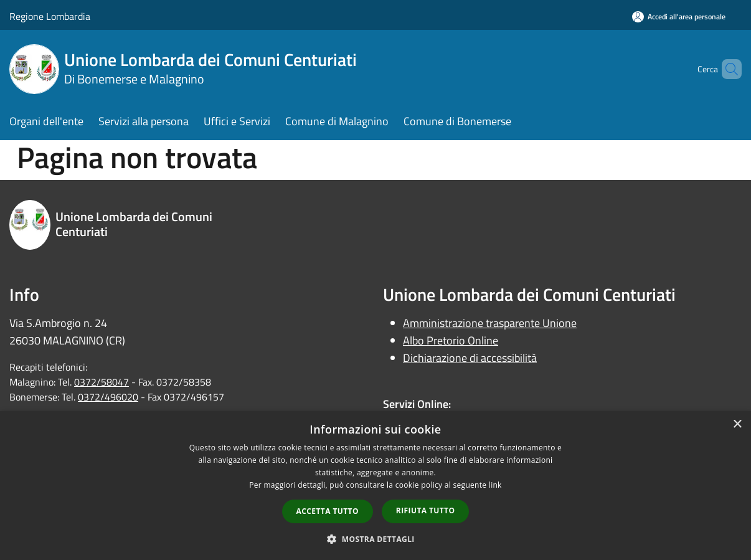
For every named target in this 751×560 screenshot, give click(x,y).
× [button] (737, 425)
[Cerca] (727, 69)
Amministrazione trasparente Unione (490, 323)
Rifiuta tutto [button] (426, 510)
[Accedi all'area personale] (679, 17)
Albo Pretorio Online (451, 340)
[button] (375, 539)
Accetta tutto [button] (328, 511)
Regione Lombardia (50, 16)
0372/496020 (108, 397)
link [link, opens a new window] (495, 485)
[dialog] (375, 486)
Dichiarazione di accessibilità (470, 358)
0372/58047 (102, 382)
